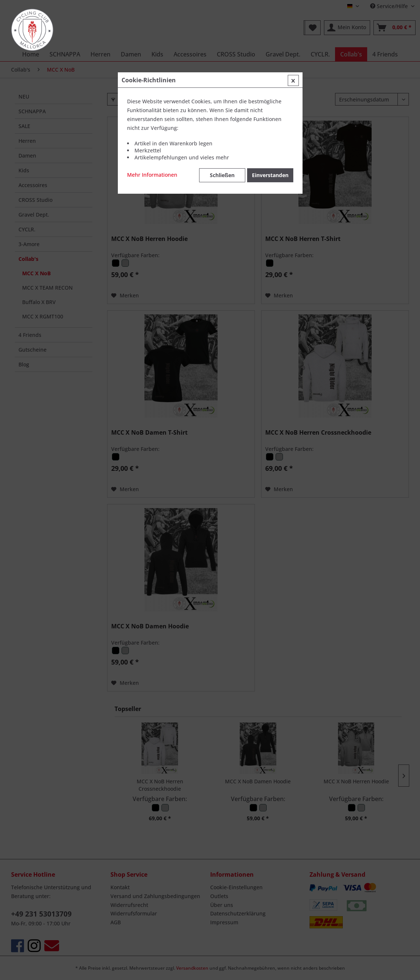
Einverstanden (270, 175)
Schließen (222, 175)
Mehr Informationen (152, 175)
